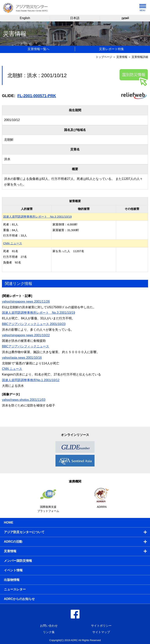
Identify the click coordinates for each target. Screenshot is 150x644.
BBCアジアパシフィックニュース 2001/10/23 (34, 324)
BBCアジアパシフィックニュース (25, 346)
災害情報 (122, 57)
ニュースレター (15, 589)
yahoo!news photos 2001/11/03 (24, 400)
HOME (9, 523)
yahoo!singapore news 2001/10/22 (26, 335)
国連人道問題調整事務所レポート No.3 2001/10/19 (37, 217)
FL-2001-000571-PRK (37, 96)
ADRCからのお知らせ (19, 599)
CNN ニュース (13, 243)
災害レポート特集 (112, 49)
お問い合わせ (49, 626)
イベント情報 (13, 570)
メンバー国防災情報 (18, 561)
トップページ (104, 57)
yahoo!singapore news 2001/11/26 (26, 302)
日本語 (75, 18)
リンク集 (49, 632)
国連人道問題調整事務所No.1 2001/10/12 (31, 380)
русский (125, 18)
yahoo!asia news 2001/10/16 (22, 358)
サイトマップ (101, 632)
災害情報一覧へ (38, 49)
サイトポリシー (101, 626)
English (25, 18)
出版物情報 (12, 580)
